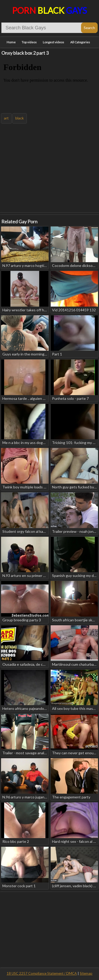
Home (11, 42)
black (20, 118)
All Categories (80, 42)
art (6, 118)
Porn (49, 10)
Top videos (29, 42)
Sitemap (86, 973)
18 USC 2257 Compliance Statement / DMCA (42, 973)
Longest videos (53, 42)
